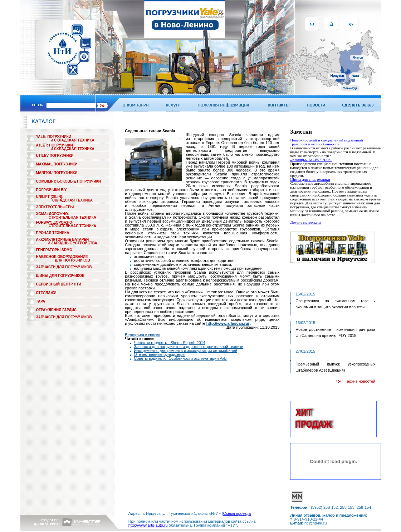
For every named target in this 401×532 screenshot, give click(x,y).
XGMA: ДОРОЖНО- (53, 214)
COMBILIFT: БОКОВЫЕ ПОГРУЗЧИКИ (69, 181)
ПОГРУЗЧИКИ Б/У (52, 190)
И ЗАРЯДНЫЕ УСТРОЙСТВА (72, 243)
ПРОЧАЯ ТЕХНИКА (53, 233)
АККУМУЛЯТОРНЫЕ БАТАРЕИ (63, 240)
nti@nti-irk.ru (316, 523)
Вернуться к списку (142, 335)
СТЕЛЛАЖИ (46, 293)
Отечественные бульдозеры (160, 354)
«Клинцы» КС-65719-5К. (311, 160)
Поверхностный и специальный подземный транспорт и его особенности (326, 142)
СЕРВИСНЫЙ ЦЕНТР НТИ (59, 284)
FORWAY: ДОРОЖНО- (55, 222)
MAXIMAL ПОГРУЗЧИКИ (57, 164)
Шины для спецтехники (310, 179)
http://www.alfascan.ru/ (228, 323)
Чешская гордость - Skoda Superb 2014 (170, 343)
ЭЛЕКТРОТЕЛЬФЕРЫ (55, 207)
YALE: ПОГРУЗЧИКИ (54, 137)
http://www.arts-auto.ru (148, 525)
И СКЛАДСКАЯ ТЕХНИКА (72, 140)
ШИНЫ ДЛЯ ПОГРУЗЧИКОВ (60, 276)
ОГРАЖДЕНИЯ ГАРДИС (57, 310)
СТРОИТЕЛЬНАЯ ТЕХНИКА (72, 217)
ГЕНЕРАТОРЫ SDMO (54, 250)
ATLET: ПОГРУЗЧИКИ (55, 145)
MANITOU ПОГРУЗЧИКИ (57, 173)
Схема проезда (237, 513)
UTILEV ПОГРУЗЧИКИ (55, 156)
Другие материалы (306, 222)
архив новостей (361, 381)
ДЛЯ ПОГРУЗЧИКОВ (72, 260)
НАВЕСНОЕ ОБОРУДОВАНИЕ (62, 257)
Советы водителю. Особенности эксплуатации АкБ (180, 358)
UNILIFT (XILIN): (50, 197)
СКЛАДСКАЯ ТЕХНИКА (72, 200)
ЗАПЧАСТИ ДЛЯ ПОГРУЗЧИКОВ (64, 267)
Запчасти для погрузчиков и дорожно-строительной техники (189, 347)
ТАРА (41, 301)
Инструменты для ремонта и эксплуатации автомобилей (185, 350)
